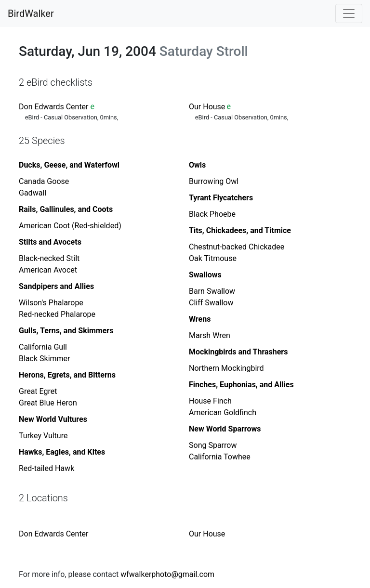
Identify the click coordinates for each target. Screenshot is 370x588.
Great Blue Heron (48, 403)
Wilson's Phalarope (51, 303)
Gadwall (33, 193)
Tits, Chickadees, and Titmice (240, 230)
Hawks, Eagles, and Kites (62, 452)
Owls (197, 165)
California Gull (43, 347)
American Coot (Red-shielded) (70, 226)
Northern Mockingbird (226, 368)
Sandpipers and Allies (56, 286)
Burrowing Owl (214, 181)
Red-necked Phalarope (57, 314)
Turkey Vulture (43, 436)
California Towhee (220, 457)
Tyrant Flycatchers (221, 198)
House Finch (210, 401)
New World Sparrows (225, 429)
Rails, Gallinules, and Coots (66, 209)
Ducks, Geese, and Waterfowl (69, 165)
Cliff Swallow (211, 303)
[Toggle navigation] (349, 13)
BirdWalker (31, 13)
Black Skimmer (44, 359)
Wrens (200, 319)
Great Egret (38, 391)
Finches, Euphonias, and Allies (241, 385)
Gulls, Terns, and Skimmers (66, 331)
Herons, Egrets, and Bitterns (67, 375)
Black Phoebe (212, 214)
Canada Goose (44, 181)
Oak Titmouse (213, 258)
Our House (207, 107)
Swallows (205, 275)
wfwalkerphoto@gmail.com (167, 574)
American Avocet (48, 270)
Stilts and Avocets (50, 242)
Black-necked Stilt (49, 258)
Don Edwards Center (54, 107)
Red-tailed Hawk (46, 468)
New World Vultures (53, 419)
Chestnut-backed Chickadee (237, 247)
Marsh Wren (210, 335)
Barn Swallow (212, 291)
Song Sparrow (213, 445)
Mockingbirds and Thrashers (238, 352)
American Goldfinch (223, 412)
